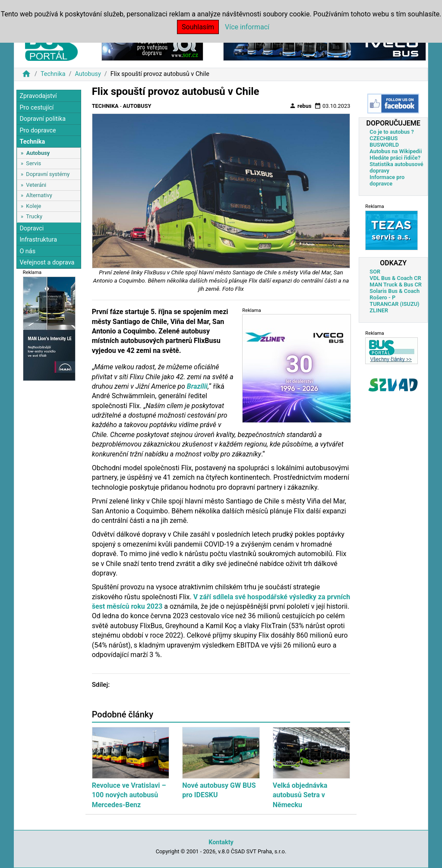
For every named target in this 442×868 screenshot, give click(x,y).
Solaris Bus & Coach (395, 291)
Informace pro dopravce (387, 180)
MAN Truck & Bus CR (396, 285)
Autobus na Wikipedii (396, 151)
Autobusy (88, 74)
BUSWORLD (384, 145)
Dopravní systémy (48, 174)
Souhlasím (198, 27)
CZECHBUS (384, 138)
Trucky (34, 216)
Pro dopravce (38, 131)
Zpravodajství (38, 96)
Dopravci (32, 228)
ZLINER (379, 310)
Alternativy (39, 195)
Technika (53, 74)
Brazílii (197, 386)
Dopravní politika (43, 119)
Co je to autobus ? (392, 132)
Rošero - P (382, 297)
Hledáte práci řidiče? (395, 158)
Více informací (247, 27)
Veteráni (36, 185)
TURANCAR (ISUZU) (394, 304)
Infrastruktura (38, 240)
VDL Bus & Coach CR (395, 278)
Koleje (33, 206)
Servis (33, 163)
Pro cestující (36, 108)
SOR (375, 272)
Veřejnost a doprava (47, 263)
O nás (27, 251)
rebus (300, 106)
